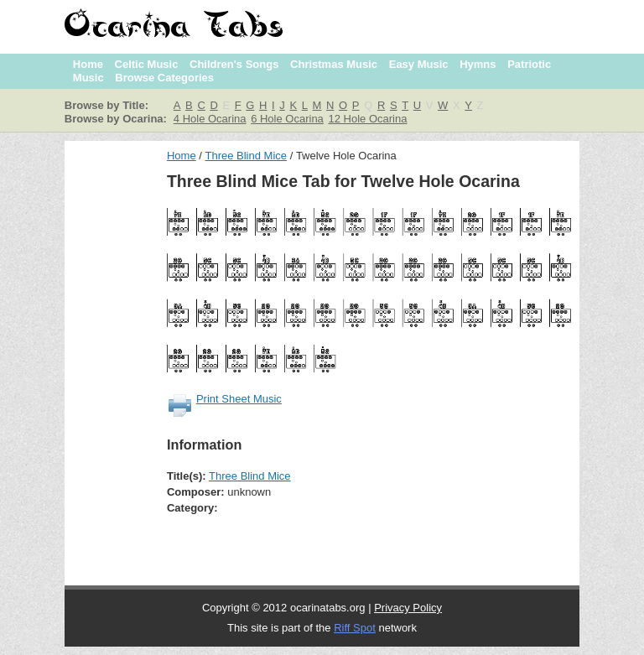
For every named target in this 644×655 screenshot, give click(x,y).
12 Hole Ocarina (367, 119)
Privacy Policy (408, 608)
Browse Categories (164, 78)
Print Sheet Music (239, 399)
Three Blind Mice (246, 156)
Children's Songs (234, 64)
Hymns (478, 64)
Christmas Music (334, 64)
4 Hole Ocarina (210, 119)
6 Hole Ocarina (287, 119)
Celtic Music (147, 64)
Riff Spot (355, 628)
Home (88, 64)
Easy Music (419, 64)
